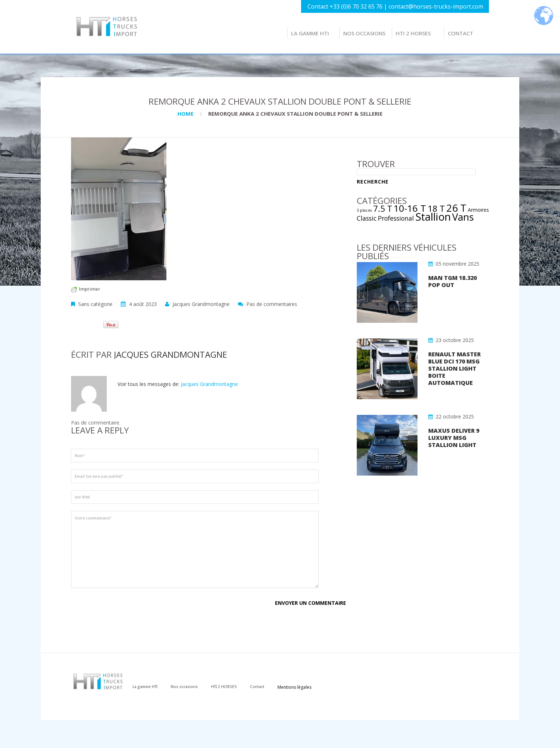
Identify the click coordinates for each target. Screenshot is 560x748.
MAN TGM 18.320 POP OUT (452, 281)
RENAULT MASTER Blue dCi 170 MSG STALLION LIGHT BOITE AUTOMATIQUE (454, 368)
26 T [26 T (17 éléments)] (456, 208)
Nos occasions (364, 33)
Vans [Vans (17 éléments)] (463, 217)
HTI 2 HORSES (413, 33)
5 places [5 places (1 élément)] (364, 210)
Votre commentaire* (195, 549)
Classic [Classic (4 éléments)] (367, 218)
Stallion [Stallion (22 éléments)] (433, 217)
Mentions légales (304, 687)
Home (186, 114)
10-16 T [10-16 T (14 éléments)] (410, 208)
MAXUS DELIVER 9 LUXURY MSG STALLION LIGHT (454, 438)
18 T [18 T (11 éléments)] (436, 208)
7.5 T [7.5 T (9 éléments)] (383, 209)
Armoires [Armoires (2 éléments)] (478, 210)
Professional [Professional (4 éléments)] (396, 218)
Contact (461, 33)
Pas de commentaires (272, 304)
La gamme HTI (310, 33)
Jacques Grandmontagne (201, 304)
